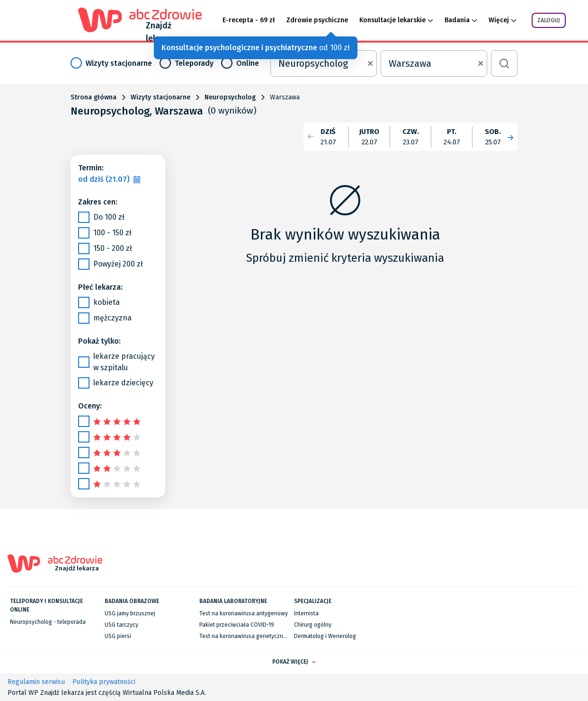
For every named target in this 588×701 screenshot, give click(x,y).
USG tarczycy (121, 625)
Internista (306, 613)
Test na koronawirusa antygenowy (244, 613)
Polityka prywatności (104, 682)
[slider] (118, 421)
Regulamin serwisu (36, 682)
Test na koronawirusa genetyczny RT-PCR (253, 636)
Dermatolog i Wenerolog (325, 636)
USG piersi (118, 636)
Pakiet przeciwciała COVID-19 (237, 625)
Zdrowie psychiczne (317, 20)
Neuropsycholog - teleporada (48, 622)
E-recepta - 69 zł (249, 20)
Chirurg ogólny (313, 625)
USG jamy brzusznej (130, 613)
